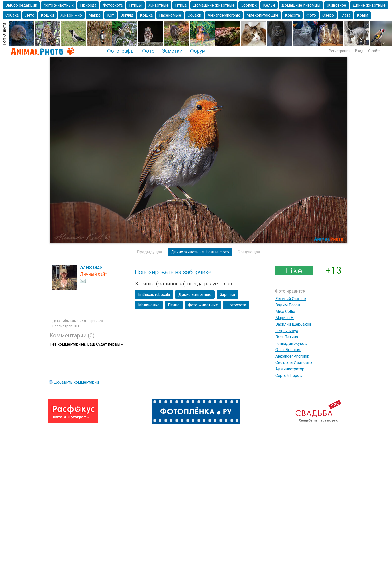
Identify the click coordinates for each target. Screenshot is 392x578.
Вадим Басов (288, 305)
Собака (12, 15)
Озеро (328, 15)
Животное (337, 5)
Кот (111, 15)
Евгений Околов (291, 299)
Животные (159, 5)
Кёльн (269, 5)
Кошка (146, 15)
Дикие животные (369, 5)
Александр (91, 267)
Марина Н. (285, 318)
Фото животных (59, 5)
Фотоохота (113, 5)
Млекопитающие (262, 15)
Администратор (290, 369)
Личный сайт (94, 274)
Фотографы (121, 51)
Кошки (47, 15)
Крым (363, 15)
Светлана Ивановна (294, 362)
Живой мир (71, 15)
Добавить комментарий (76, 382)
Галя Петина (287, 337)
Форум (198, 51)
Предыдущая (149, 252)
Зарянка (227, 294)
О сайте (374, 51)
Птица (181, 5)
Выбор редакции (21, 5)
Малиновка (149, 305)
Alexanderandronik (224, 15)
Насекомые (170, 15)
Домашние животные (214, 5)
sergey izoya (287, 331)
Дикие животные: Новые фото (200, 252)
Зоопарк (249, 5)
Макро (95, 15)
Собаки (194, 15)
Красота (292, 15)
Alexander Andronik (292, 356)
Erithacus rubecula (154, 294)
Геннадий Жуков (291, 343)
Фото (311, 15)
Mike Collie (285, 311)
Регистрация (340, 51)
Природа (88, 5)
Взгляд (127, 15)
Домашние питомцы (301, 5)
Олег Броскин (288, 350)
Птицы (136, 5)
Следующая (249, 252)
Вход (359, 51)
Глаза (345, 15)
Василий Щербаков (294, 324)
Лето (30, 15)
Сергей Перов (289, 375)
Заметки (172, 51)
